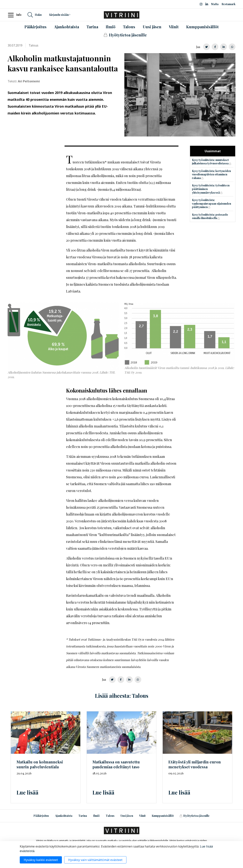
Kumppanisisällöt (163, 816)
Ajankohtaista (64, 816)
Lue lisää (27, 792)
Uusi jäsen (127, 816)
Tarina (83, 816)
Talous (110, 816)
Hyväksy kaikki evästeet (41, 860)
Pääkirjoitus (41, 816)
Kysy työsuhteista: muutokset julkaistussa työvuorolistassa (210, 162)
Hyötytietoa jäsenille (195, 816)
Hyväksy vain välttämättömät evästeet (95, 860)
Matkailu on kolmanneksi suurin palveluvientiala (40, 764)
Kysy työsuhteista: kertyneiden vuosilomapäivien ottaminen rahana (211, 174)
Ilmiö (96, 816)
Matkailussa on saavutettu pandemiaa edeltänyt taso (116, 764)
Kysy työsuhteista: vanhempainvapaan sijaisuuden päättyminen (211, 203)
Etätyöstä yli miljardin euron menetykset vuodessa (195, 764)
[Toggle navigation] (12, 15)
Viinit (142, 816)
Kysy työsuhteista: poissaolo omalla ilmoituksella (210, 216)
